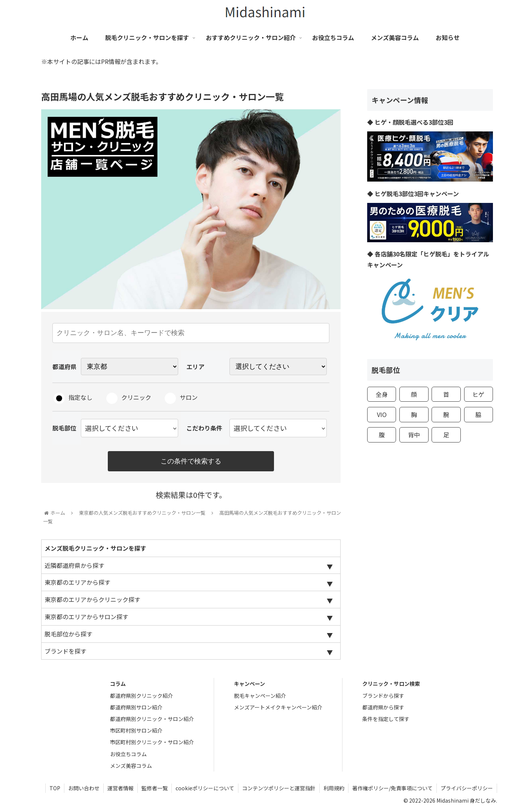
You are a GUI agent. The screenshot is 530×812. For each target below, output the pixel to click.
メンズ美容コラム (131, 766)
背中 (414, 435)
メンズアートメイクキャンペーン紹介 (278, 707)
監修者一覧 (155, 788)
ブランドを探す (66, 651)
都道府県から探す (383, 707)
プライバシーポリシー (467, 788)
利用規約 (334, 788)
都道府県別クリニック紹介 (141, 696)
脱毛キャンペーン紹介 (260, 696)
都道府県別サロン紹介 (136, 707)
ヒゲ (478, 394)
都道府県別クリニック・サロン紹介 (152, 719)
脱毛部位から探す (68, 634)
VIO (382, 414)
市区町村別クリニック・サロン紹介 (152, 742)
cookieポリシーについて (205, 788)
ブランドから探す (383, 696)
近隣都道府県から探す (74, 565)
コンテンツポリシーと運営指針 (279, 788)
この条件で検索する (191, 461)
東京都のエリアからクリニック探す (92, 599)
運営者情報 (121, 788)
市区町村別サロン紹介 (136, 730)
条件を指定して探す (386, 719)
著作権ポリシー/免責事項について (392, 788)
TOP (55, 788)
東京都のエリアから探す (77, 582)
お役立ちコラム (128, 754)
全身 (382, 394)
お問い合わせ (84, 788)
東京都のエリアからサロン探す (86, 617)
